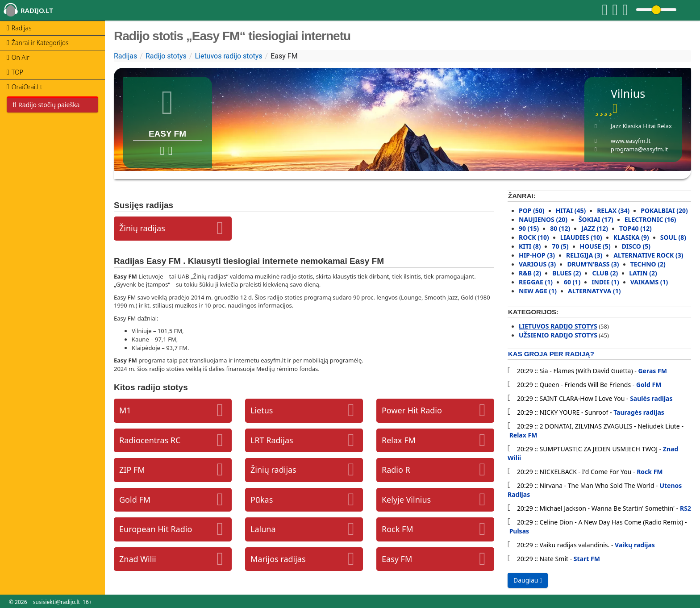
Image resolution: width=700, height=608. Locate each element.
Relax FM (399, 440)
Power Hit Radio (412, 410)
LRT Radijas (272, 440)
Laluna (263, 529)
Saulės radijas (651, 398)
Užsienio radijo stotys (558, 335)
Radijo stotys (166, 56)
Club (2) (605, 273)
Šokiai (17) (596, 219)
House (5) (595, 246)
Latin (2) (643, 273)
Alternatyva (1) (594, 291)
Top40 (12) (635, 228)
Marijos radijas (278, 559)
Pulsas (519, 531)
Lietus (262, 410)
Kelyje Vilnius (406, 500)
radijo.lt (37, 10)
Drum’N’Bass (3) (593, 264)
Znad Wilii (138, 559)
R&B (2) (530, 273)
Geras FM (652, 371)
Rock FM (398, 529)
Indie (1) (605, 282)
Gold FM (135, 500)
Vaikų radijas (635, 545)
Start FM (587, 559)
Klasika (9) (631, 237)
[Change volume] (656, 10)
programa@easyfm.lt (639, 149)
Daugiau (528, 580)
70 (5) (560, 246)
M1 (125, 410)
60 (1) (572, 282)
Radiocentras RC (150, 440)
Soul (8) (673, 237)
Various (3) (537, 264)
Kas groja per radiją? (551, 354)
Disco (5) (636, 246)
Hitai (649, 126)
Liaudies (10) (581, 237)
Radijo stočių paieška (46, 105)
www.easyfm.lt (631, 141)
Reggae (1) (536, 282)
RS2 (685, 508)
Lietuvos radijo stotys (228, 56)
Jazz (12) (595, 228)
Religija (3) (584, 255)
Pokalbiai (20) (664, 210)
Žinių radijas (142, 228)
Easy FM (397, 559)
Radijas (125, 56)
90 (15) (529, 228)
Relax (665, 126)
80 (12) (560, 228)
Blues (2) (567, 273)
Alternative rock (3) (648, 255)
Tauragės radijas (639, 412)
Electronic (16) (650, 219)
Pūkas (262, 500)
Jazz (616, 126)
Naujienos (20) (543, 219)
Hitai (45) (571, 210)
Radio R (396, 470)
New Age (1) (538, 291)
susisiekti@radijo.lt (56, 602)
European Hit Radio (156, 529)
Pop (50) (532, 210)
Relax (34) (613, 210)
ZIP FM (132, 470)
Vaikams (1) (649, 282)
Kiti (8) (530, 246)
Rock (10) (534, 237)
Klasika (632, 126)
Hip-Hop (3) (537, 255)
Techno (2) (648, 264)
